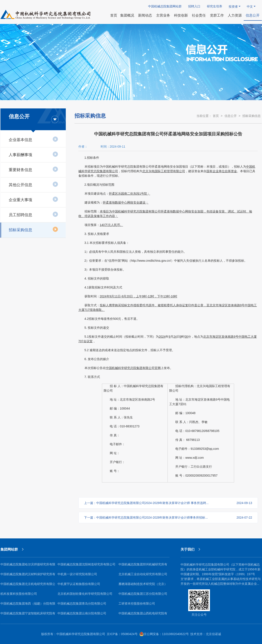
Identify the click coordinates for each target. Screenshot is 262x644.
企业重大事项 (33, 199)
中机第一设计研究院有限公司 (77, 574)
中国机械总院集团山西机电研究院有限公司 (143, 615)
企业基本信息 (33, 139)
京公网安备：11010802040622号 (164, 634)
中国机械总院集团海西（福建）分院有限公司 (28, 605)
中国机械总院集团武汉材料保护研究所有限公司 (28, 576)
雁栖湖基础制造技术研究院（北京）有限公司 (143, 586)
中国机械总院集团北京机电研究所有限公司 (28, 586)
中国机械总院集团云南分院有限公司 (82, 613)
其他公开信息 (33, 184)
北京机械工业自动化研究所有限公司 (143, 574)
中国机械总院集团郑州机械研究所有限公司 (143, 566)
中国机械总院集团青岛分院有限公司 (82, 604)
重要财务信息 (33, 169)
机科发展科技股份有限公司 (19, 594)
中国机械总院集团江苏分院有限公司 (143, 594)
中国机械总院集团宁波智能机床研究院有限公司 (28, 615)
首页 (216, 116)
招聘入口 (194, 6)
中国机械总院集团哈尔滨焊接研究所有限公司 (28, 566)
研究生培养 (215, 6)
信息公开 (231, 116)
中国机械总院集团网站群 (165, 6)
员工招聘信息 (33, 214)
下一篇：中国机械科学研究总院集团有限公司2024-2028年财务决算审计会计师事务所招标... (168, 518)
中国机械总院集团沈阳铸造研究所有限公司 (86, 564)
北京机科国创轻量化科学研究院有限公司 (85, 594)
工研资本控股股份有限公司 (137, 604)
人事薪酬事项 (33, 154)
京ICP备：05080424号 (122, 634)
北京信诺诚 (213, 634)
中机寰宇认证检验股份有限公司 (79, 584)
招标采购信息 (33, 229)
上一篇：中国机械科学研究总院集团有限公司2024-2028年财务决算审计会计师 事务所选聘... (168, 503)
